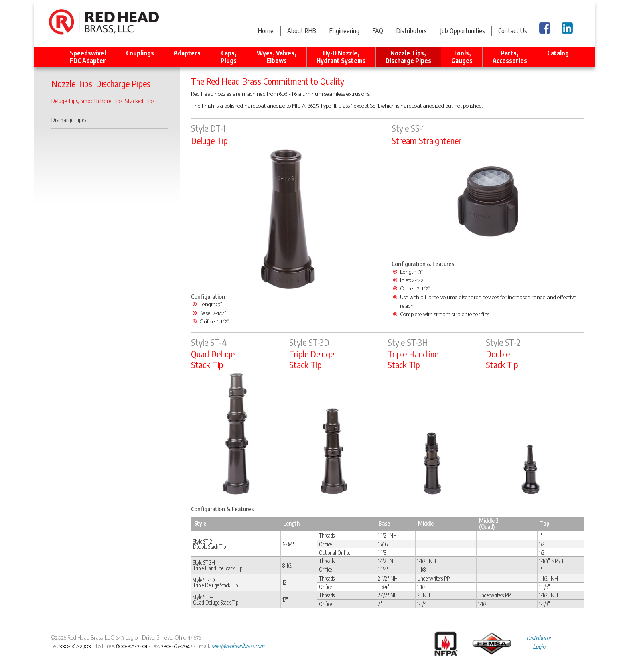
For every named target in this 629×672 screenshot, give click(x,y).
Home (266, 31)
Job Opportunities (463, 31)
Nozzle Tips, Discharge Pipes (408, 57)
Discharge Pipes (69, 120)
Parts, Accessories (510, 57)
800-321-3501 (132, 646)
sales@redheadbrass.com (238, 646)
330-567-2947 (177, 646)
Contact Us (513, 31)
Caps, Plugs (229, 57)
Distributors (412, 31)
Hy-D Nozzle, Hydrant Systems (341, 57)
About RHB (302, 31)
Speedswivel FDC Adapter (88, 57)
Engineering (344, 31)
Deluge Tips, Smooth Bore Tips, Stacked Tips (103, 101)
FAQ (378, 31)
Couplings (140, 57)
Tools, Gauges (462, 57)
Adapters (187, 57)
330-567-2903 (75, 646)
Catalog (558, 57)
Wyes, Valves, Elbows (277, 57)
